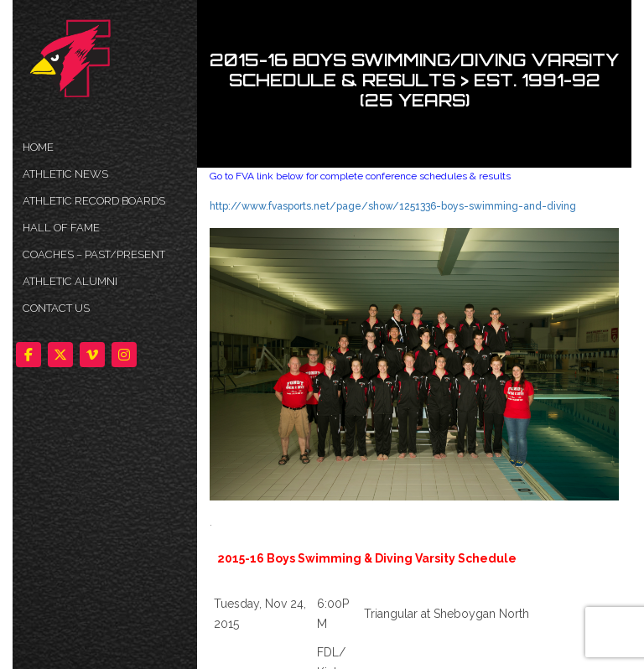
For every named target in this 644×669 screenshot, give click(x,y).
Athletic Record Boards (94, 201)
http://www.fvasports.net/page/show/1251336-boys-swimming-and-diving (393, 206)
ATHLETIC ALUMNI (70, 281)
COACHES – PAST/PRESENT (94, 254)
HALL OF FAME (61, 228)
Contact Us (56, 308)
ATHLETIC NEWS (65, 174)
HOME (38, 147)
